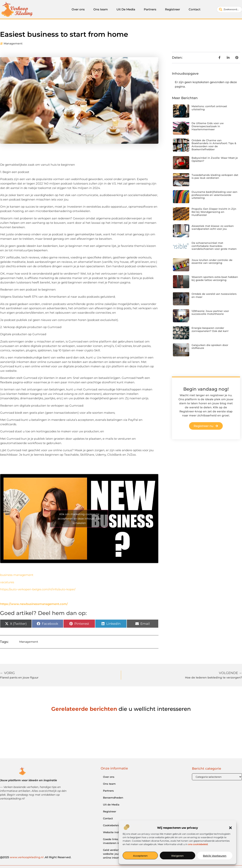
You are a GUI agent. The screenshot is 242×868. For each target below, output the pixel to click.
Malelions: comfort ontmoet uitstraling (209, 108)
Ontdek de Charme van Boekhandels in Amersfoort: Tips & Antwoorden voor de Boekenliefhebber (214, 145)
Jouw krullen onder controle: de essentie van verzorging (212, 261)
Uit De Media (126, 9)
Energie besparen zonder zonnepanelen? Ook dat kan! (210, 329)
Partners (150, 9)
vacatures (7, 582)
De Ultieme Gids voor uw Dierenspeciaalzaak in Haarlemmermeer (208, 126)
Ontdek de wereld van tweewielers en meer (214, 295)
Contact (195, 9)
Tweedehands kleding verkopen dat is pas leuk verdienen (215, 176)
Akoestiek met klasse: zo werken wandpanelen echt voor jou (213, 227)
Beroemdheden (113, 798)
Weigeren (177, 856)
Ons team (101, 9)
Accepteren (140, 856)
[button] (230, 828)
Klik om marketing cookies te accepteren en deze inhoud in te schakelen (79, 518)
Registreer (172, 9)
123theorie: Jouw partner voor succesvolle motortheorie (210, 312)
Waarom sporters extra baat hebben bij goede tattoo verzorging (215, 278)
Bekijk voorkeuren (215, 856)
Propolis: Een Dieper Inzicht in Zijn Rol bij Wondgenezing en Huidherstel (214, 212)
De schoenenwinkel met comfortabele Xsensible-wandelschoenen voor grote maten (214, 246)
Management (13, 43)
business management (17, 575)
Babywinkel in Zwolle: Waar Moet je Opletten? (215, 159)
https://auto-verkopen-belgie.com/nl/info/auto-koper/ (38, 589)
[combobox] (229, 9)
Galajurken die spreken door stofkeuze (210, 347)
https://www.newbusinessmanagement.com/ (34, 604)
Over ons (78, 9)
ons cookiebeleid (198, 844)
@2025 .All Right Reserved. (36, 857)
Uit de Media (111, 805)
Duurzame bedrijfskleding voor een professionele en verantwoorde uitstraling (214, 195)
